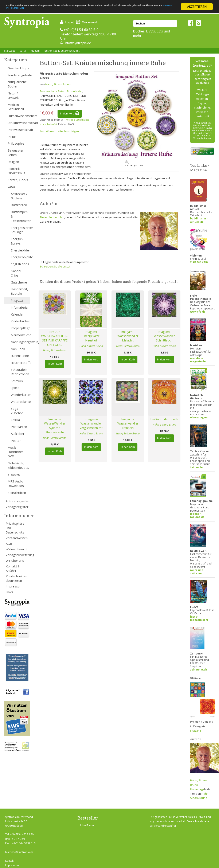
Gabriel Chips (16, 273)
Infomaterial (19, 307)
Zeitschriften (17, 493)
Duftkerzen (19, 205)
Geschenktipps (18, 68)
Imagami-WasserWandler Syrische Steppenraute (55, 426)
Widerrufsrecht (17, 549)
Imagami (35, 51)
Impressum (14, 586)
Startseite (10, 51)
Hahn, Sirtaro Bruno (58, 84)
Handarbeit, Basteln (19, 291)
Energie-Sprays (17, 241)
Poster (16, 441)
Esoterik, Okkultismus (16, 171)
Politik (12, 137)
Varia (23, 51)
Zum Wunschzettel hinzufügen (59, 131)
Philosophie (16, 143)
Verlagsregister (17, 507)
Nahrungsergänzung (20, 342)
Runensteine (20, 356)
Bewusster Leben (16, 153)
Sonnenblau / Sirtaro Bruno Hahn (61, 91)
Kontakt (10, 861)
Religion (13, 162)
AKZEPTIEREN (197, 7)
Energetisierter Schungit (20, 230)
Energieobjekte (20, 257)
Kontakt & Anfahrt (13, 568)
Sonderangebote (19, 75)
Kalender (17, 314)
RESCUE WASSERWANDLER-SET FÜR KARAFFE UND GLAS (55, 338)
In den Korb (70, 114)
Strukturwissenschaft (19, 123)
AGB (9, 544)
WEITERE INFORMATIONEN (91, 10)
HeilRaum (88, 825)
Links (9, 592)
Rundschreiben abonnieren (16, 578)
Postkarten (19, 427)
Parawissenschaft (19, 130)
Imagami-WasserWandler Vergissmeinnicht (91, 424)
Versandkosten (17, 538)
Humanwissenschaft (19, 116)
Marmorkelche (20, 335)
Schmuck (17, 381)
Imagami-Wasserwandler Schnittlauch (164, 336)
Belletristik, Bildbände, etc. (18, 465)
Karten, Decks (18, 180)
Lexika (15, 420)
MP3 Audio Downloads (16, 483)
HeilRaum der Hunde (164, 419)
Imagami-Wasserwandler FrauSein (128, 424)
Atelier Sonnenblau (52, 217)
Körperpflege (20, 328)
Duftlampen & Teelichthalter (20, 216)
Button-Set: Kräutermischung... (62, 51)
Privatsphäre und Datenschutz (15, 528)
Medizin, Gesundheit (16, 107)
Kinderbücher (20, 321)
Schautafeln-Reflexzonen (20, 372)
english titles (20, 264)
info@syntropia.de (78, 43)
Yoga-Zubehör (17, 411)
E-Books (14, 474)
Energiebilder (20, 250)
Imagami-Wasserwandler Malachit (128, 336)
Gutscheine (19, 282)
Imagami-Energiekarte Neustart (91, 336)
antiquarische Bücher (17, 84)
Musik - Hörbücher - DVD (16, 452)
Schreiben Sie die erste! (55, 266)
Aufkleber (18, 434)
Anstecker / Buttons (19, 196)
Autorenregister (17, 501)
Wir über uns (15, 560)
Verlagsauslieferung (18, 555)
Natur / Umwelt (13, 95)
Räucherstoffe (20, 363)
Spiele (15, 388)
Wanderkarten (20, 395)
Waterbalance (20, 402)
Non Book (18, 349)
